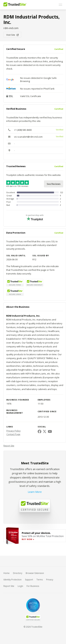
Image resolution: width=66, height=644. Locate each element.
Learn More (35, 492)
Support (29, 580)
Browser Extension (35, 573)
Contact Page (13, 434)
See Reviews (54, 184)
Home (7, 573)
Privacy (50, 580)
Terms (40, 580)
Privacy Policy (14, 431)
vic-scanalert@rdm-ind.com (28, 137)
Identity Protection (13, 580)
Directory (18, 573)
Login (20, 586)
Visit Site (12, 35)
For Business (33, 586)
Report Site (9, 446)
